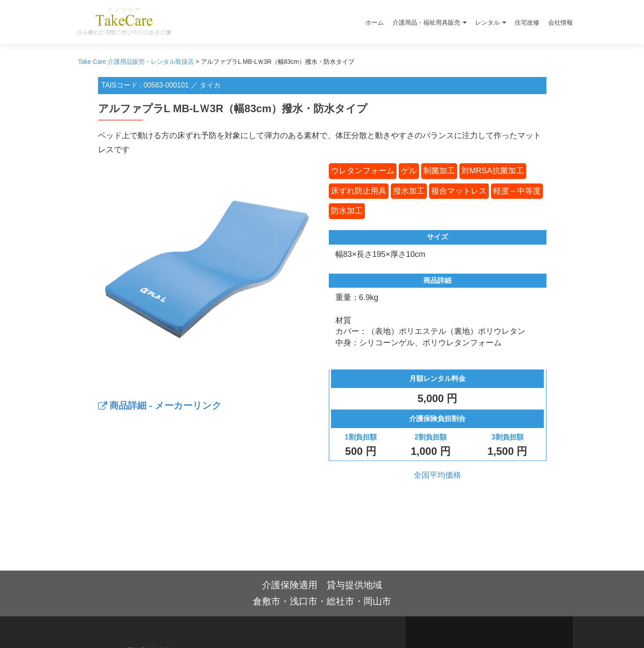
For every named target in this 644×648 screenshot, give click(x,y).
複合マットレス (459, 191)
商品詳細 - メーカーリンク (160, 405)
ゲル (409, 171)
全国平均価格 (437, 475)
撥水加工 (409, 191)
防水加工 (347, 211)
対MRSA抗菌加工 (493, 171)
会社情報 (560, 22)
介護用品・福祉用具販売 (426, 22)
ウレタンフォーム (363, 171)
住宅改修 (527, 22)
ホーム (375, 22)
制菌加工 (439, 171)
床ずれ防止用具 (359, 191)
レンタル (488, 22)
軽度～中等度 (517, 191)
